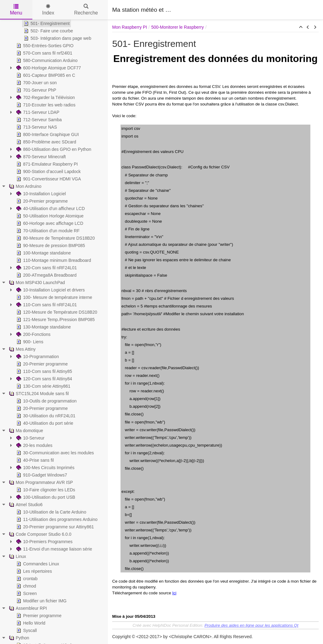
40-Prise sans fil (35, 460)
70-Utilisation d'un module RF (47, 231)
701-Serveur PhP (36, 90)
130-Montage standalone (43, 327)
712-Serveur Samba (38, 120)
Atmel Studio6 (25, 505)
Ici (174, 593)
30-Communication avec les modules (55, 453)
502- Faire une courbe (48, 31)
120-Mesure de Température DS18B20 (56, 312)
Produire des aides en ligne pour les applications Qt (251, 625)
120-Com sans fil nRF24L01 (46, 268)
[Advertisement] (247, 9)
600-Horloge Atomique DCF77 (48, 68)
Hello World (30, 623)
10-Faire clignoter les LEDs (45, 490)
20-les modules (34, 445)
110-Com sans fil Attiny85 (44, 371)
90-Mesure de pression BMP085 (50, 246)
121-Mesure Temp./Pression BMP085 (55, 320)
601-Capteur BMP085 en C (45, 75)
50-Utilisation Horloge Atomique (49, 216)
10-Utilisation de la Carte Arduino (51, 512)
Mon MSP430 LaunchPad (36, 283)
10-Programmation (37, 357)
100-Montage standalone (43, 253)
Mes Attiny (22, 349)
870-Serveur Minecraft (41, 157)
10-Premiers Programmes (44, 542)
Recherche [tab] (86, 10)
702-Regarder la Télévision (45, 97)
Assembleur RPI (27, 608)
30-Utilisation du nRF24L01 (45, 416)
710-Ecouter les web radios (45, 105)
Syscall (26, 630)
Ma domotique (25, 431)
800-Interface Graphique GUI (47, 134)
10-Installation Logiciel (41, 194)
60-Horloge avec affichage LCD (49, 223)
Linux (17, 556)
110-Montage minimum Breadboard (53, 260)
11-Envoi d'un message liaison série (54, 549)
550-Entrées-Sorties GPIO (44, 46)
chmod (26, 586)
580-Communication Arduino (46, 60)
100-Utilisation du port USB (45, 497)
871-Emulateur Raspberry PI (46, 164)
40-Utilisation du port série (44, 423)
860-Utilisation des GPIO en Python (53, 149)
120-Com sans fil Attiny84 (44, 379)
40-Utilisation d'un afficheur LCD (50, 208)
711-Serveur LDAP (37, 112)
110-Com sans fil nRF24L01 (46, 305)
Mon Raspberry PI (130, 27)
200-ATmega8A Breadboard (46, 275)
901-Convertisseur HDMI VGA (48, 179)
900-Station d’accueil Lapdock (48, 171)
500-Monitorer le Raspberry (178, 27)
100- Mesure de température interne (54, 297)
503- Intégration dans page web (57, 38)
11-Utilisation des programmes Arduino (56, 519)
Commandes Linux (37, 564)
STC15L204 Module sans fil (38, 394)
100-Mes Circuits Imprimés (45, 468)
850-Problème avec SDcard (46, 142)
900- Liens (29, 342)
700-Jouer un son (36, 83)
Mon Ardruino (25, 186)
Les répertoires (33, 571)
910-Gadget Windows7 (41, 475)
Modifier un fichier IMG (41, 601)
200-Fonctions (33, 334)
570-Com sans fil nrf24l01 (44, 53)
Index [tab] (48, 10)
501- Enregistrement (46, 23)
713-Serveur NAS (36, 127)
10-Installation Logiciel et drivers (50, 290)
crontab (26, 579)
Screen (26, 593)
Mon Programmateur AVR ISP (40, 482)
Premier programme (38, 616)
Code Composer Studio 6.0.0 (40, 534)
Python (18, 638)
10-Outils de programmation (46, 401)
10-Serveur (30, 438)
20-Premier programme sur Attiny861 (55, 527)
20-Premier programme (41, 201)
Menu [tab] (16, 10)
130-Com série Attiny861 (43, 386)
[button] (301, 27)
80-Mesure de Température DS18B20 (55, 238)
